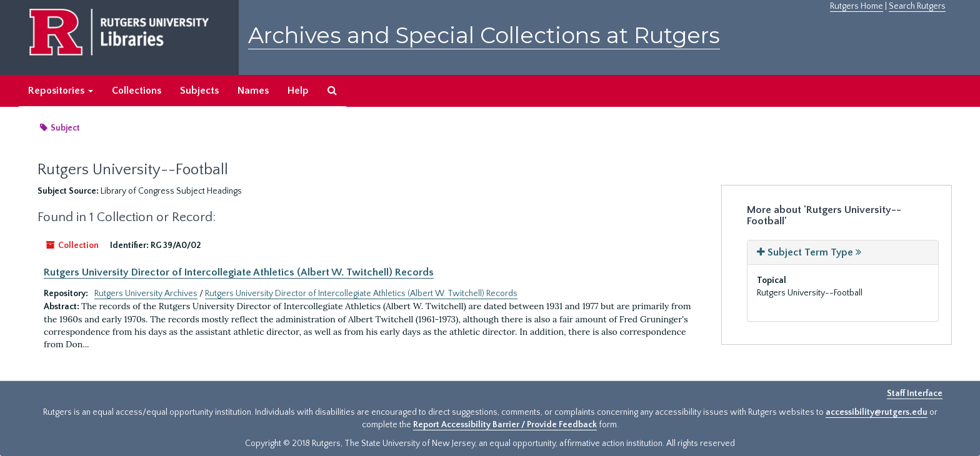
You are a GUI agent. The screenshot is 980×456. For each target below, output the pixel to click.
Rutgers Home (857, 6)
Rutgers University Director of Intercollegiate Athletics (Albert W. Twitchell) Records (239, 272)
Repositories (61, 91)
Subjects (199, 91)
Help (298, 91)
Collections (137, 91)
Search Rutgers (917, 6)
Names (253, 91)
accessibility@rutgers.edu (877, 412)
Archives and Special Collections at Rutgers (484, 35)
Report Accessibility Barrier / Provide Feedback (505, 425)
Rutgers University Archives (146, 294)
